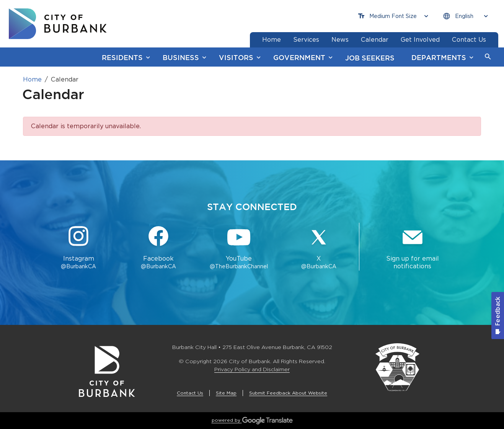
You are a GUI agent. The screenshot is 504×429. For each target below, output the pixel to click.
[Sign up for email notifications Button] (413, 248)
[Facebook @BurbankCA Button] (159, 248)
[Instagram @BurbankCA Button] (79, 248)
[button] (488, 57)
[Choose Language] (465, 16)
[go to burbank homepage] (58, 24)
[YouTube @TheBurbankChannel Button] (239, 248)
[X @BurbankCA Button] (319, 248)
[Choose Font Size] (393, 16)
